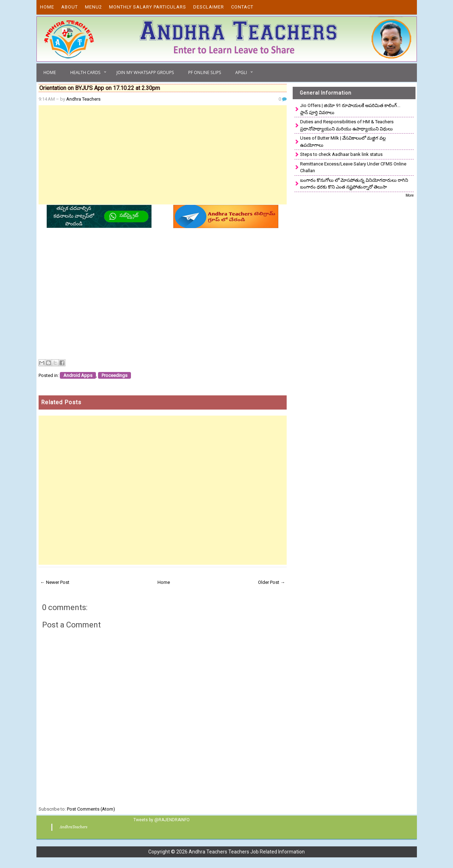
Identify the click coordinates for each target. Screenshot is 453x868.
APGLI (241, 72)
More (410, 195)
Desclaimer (209, 7)
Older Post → (271, 582)
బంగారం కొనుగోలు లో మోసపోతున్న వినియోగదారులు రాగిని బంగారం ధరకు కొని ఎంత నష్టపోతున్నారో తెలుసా (354, 184)
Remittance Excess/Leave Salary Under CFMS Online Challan (353, 167)
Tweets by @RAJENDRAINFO (162, 820)
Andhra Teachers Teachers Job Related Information (247, 852)
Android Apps (78, 375)
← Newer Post (55, 582)
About (70, 7)
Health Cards (85, 72)
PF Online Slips (204, 72)
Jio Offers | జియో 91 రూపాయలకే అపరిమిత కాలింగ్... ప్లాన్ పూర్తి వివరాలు (350, 109)
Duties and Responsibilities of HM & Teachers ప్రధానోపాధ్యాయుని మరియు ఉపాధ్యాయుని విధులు (347, 125)
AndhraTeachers (73, 827)
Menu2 (93, 7)
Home (47, 7)
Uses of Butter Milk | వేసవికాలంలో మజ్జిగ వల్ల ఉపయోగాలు (343, 142)
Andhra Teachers (83, 99)
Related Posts (61, 402)
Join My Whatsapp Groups (145, 72)
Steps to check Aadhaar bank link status (341, 154)
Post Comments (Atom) (91, 809)
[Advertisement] (163, 155)
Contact (242, 7)
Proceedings (114, 375)
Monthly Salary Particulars (148, 7)
